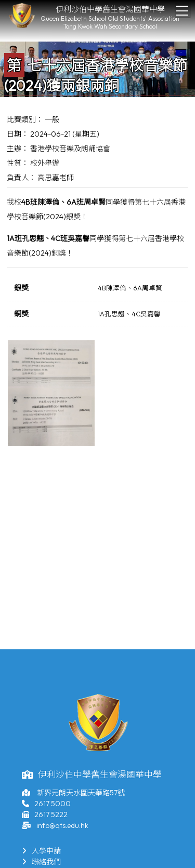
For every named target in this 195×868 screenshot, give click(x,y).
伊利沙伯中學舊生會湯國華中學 (110, 9)
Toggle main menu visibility (183, 8)
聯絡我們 (41, 862)
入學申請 (41, 851)
